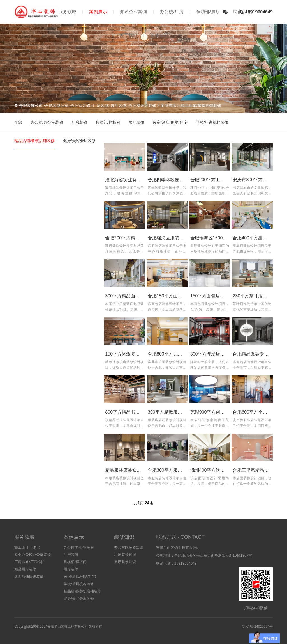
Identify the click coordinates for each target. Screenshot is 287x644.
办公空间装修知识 (129, 547)
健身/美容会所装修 (79, 141)
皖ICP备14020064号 (257, 627)
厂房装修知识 (125, 555)
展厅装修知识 (125, 562)
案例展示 (98, 12)
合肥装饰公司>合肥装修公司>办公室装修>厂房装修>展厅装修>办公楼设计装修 (88, 106)
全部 (18, 122)
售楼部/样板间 (108, 122)
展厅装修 (136, 122)
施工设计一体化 (27, 547)
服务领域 (67, 12)
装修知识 (159, 35)
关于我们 (128, 35)
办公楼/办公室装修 (47, 122)
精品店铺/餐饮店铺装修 (201, 106)
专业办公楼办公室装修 (33, 555)
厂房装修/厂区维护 (29, 562)
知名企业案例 (133, 12)
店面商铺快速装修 (29, 577)
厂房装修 (79, 122)
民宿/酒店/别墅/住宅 (170, 122)
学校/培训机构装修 (212, 122)
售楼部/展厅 (208, 12)
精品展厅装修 (25, 569)
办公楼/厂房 (172, 12)
